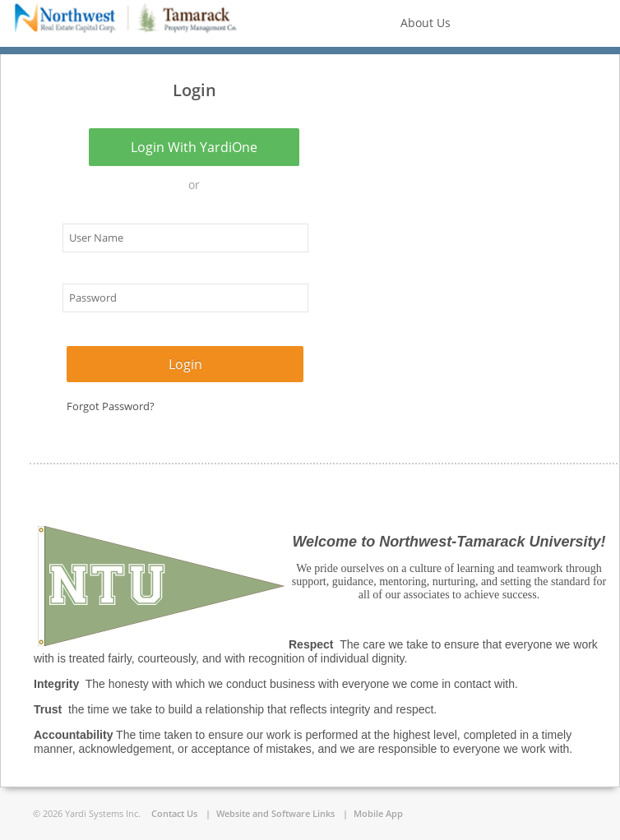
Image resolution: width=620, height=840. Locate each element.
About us (422, 23)
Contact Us (174, 813)
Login (185, 364)
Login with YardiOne (194, 147)
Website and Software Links (275, 813)
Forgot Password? (111, 406)
